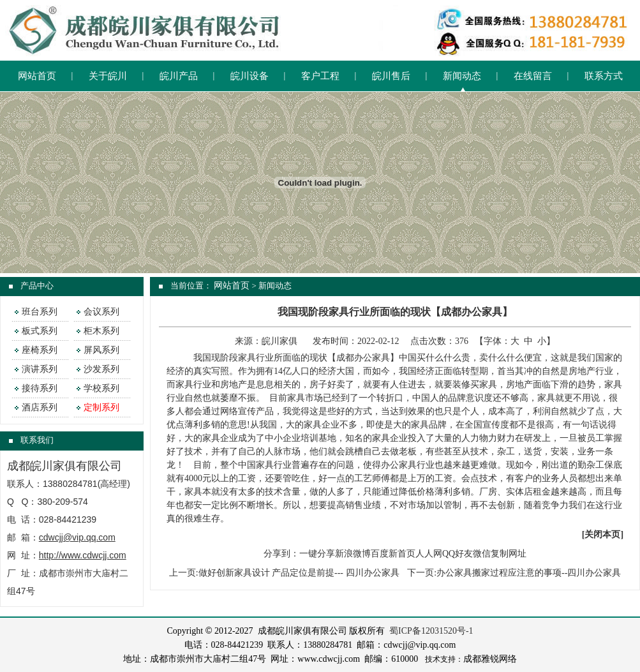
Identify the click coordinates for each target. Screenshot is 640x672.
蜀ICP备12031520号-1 (431, 631)
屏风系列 (101, 350)
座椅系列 (40, 350)
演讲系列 (40, 369)
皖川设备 (249, 76)
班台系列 (40, 312)
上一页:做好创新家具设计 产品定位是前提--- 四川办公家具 (284, 573)
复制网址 (509, 554)
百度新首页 (393, 554)
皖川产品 (179, 76)
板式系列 (40, 331)
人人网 (429, 554)
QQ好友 (458, 554)
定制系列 (101, 407)
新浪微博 (353, 554)
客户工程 (320, 76)
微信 (482, 554)
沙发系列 (101, 369)
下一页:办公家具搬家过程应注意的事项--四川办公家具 (514, 573)
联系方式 (604, 76)
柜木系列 (101, 331)
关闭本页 (602, 534)
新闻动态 (462, 76)
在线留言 (533, 76)
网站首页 (37, 76)
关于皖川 (108, 76)
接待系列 (40, 388)
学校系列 (101, 388)
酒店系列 (40, 407)
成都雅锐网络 (490, 659)
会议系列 (101, 312)
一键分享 (317, 554)
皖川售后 (391, 76)
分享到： (281, 554)
